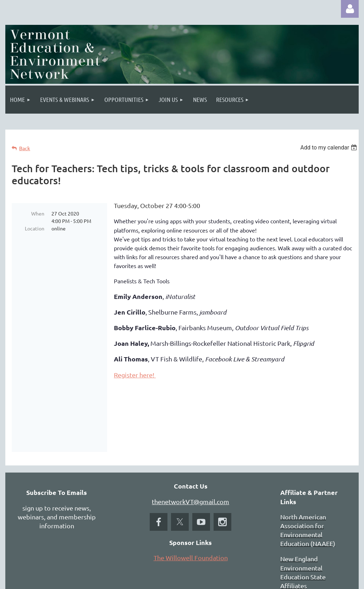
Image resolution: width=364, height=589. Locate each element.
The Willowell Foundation (191, 501)
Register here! (135, 375)
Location (35, 228)
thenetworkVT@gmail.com (191, 445)
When (38, 213)
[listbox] (329, 148)
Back (25, 148)
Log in (350, 9)
